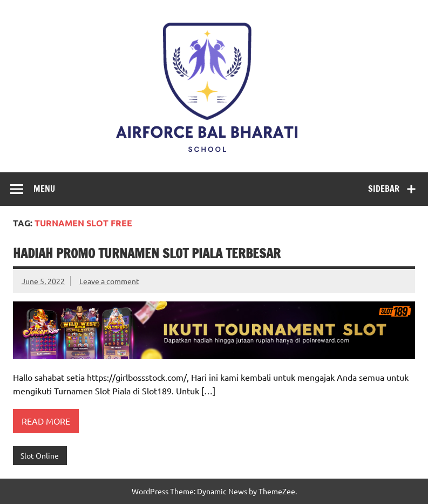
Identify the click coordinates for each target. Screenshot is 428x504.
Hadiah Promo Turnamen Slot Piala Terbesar (147, 253)
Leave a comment (109, 281)
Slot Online (40, 455)
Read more (46, 421)
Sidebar (384, 189)
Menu (44, 189)
